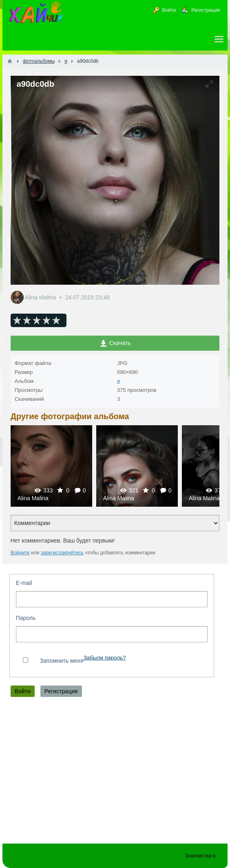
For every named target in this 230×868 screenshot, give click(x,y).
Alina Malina (41, 297)
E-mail (24, 583)
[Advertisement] (115, 772)
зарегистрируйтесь (62, 553)
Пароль (26, 618)
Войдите (20, 553)
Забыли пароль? (105, 658)
